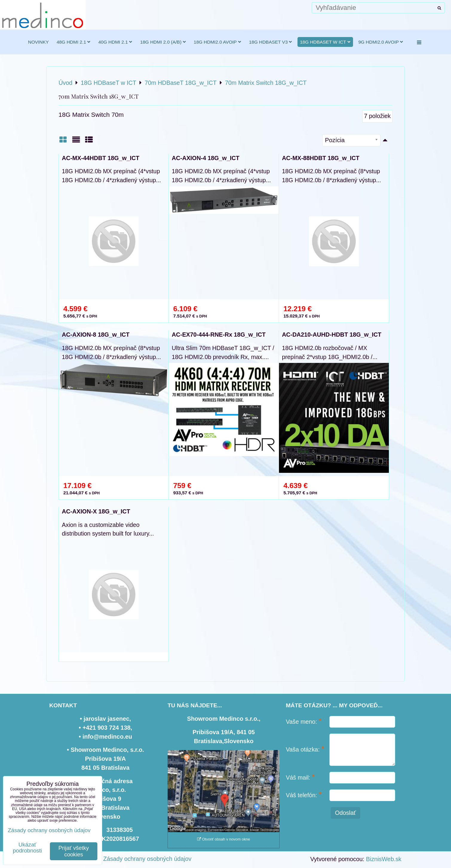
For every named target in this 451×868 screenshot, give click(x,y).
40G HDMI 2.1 (115, 42)
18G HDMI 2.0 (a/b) (163, 42)
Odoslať (345, 813)
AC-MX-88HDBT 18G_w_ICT (321, 158)
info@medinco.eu (107, 737)
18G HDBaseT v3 (271, 42)
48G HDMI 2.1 (73, 42)
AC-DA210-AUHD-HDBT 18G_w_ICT (332, 335)
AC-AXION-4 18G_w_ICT (206, 158)
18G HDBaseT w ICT (325, 42)
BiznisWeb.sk (384, 859)
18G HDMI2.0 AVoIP (218, 42)
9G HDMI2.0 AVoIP (381, 42)
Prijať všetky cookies (74, 851)
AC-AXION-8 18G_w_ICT (96, 335)
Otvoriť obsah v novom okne (224, 839)
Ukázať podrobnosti (27, 848)
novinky (39, 42)
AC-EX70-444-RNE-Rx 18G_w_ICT (219, 335)
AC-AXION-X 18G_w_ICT (96, 511)
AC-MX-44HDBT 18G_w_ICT (101, 158)
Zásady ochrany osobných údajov (147, 859)
